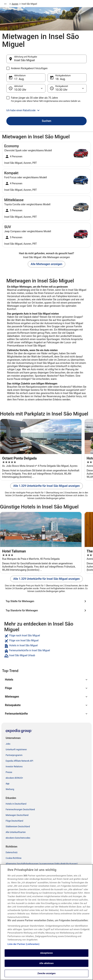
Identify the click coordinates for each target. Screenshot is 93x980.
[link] (46, 636)
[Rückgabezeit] (67, 88)
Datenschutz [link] (12, 852)
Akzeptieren (46, 966)
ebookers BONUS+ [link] (14, 778)
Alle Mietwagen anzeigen (47, 264)
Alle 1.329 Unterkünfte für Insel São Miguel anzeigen (46, 486)
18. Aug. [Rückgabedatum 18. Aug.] (61, 79)
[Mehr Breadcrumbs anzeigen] (5, 4)
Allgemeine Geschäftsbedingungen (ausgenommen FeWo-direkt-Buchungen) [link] (42, 864)
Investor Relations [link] (14, 767)
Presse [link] (9, 772)
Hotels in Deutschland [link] (16, 804)
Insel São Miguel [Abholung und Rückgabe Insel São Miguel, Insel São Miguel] (24, 60)
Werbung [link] (10, 789)
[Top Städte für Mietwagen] (46, 601)
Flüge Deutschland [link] (14, 821)
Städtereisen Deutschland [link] (18, 827)
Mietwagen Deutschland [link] (17, 815)
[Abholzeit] (26, 88)
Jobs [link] (8, 744)
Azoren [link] (15, 4)
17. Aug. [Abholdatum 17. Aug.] (19, 79)
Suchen (46, 121)
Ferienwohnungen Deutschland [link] (20, 810)
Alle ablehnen (47, 976)
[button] (46, 110)
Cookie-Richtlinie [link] (14, 858)
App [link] (8, 784)
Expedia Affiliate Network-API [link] (19, 761)
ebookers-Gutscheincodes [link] (18, 838)
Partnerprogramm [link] (14, 755)
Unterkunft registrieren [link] (16, 750)
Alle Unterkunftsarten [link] (16, 832)
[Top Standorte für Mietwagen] (46, 610)
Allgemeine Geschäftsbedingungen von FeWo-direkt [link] (30, 875)
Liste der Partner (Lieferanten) (23, 956)
